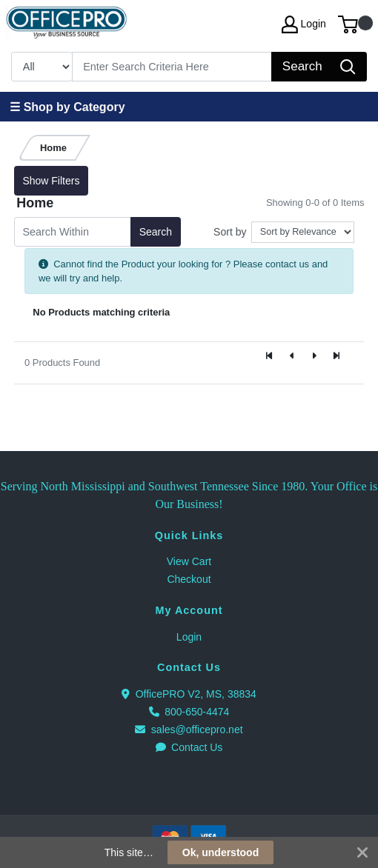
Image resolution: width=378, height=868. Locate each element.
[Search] (172, 67)
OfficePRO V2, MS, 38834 (189, 694)
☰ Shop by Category (67, 107)
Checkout (189, 579)
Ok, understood (220, 852)
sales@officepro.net (189, 730)
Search (156, 232)
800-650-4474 (189, 712)
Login (189, 637)
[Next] (314, 357)
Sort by (230, 232)
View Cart (189, 561)
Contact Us (189, 747)
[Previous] (292, 357)
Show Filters (51, 181)
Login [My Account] (304, 24)
